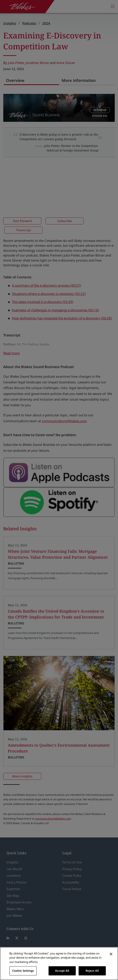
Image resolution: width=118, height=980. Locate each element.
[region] (59, 964)
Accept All (62, 971)
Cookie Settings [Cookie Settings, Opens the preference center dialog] (23, 971)
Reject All (92, 971)
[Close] (111, 954)
